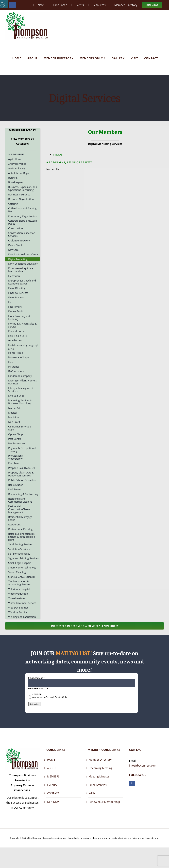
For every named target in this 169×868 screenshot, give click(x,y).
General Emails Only (56, 697)
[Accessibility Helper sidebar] (4, 4)
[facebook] (132, 783)
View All (58, 155)
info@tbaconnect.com (143, 766)
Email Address (36, 678)
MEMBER (37, 694)
